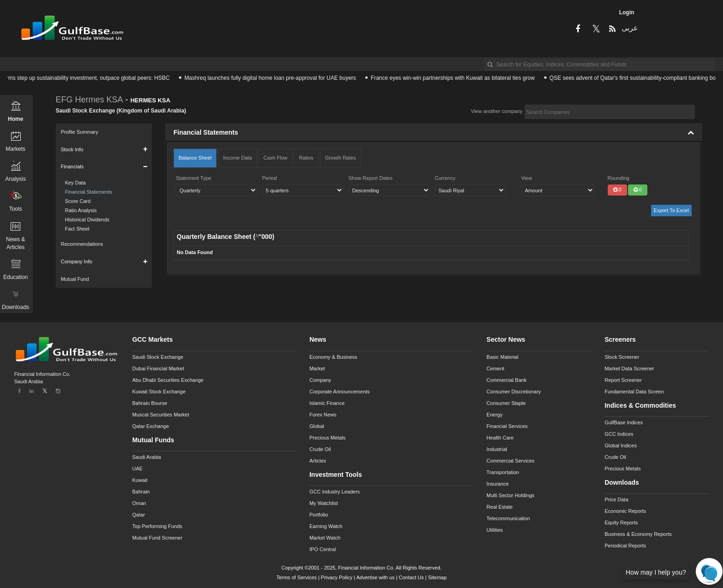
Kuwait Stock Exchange (159, 392)
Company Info (77, 261)
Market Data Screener (629, 368)
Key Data (75, 183)
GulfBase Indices (624, 422)
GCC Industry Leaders (335, 492)
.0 (617, 190)
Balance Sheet (195, 158)
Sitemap (437, 577)
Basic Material (502, 357)
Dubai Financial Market (158, 368)
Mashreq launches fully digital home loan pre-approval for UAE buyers (274, 78)
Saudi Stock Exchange (158, 357)
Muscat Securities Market (161, 415)
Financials (72, 166)
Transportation (503, 472)
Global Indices (621, 445)
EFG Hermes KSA (89, 100)
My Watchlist (324, 503)
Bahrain (141, 492)
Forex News (323, 415)
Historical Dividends (87, 220)
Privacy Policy (337, 577)
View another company (497, 111)
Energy (495, 415)
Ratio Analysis (81, 210)
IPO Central (323, 549)
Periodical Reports (625, 546)
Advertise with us (376, 577)
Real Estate (500, 507)
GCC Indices (619, 434)
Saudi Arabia (147, 457)
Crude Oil (320, 449)
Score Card (78, 201)
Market (317, 368)
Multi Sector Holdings (510, 495)
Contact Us (411, 577)
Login (627, 12)
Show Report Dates (370, 178)
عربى (629, 28)
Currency (445, 178)
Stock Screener (622, 357)
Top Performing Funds (157, 526)
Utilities (495, 530)
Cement (495, 368)
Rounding (619, 178)
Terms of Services (296, 577)
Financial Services (507, 426)
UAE (138, 469)
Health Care (500, 438)
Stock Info (72, 149)
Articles (318, 461)
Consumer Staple (506, 403)
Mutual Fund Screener (157, 538)
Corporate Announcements (340, 392)
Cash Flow (275, 158)
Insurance (498, 484)
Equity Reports (621, 523)
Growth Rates (341, 158)
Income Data (237, 158)
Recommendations (82, 244)
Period (270, 178)
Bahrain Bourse (150, 403)
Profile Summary (80, 132)
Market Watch (325, 538)
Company (320, 380)
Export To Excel (671, 210)
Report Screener (623, 380)
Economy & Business (333, 357)
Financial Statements (89, 192)
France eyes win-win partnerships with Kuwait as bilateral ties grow (456, 78)
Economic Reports (625, 511)
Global (317, 426)
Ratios (306, 158)
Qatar (139, 515)
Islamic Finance (327, 403)
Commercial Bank (507, 380)
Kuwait (140, 480)
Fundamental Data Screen (634, 392)
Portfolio (319, 515)
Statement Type (193, 178)
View (527, 178)
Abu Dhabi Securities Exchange (168, 380)
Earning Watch (326, 526)
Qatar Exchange (151, 426)
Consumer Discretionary (514, 392)
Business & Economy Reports (638, 534)
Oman (139, 503)
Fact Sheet (77, 229)
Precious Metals (327, 438)
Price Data (616, 499)
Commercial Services (510, 461)
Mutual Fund (75, 279)
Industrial (497, 449)
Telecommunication (508, 518)
